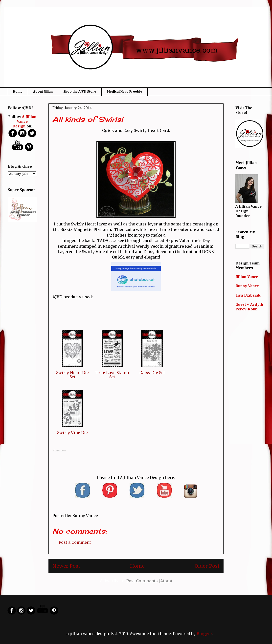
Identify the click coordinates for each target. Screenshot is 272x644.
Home (18, 92)
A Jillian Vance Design (24, 122)
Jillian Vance (247, 277)
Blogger (204, 634)
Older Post (207, 566)
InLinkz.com (59, 451)
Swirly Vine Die (72, 433)
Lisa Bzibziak (248, 296)
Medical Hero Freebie (125, 92)
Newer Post (66, 566)
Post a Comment (75, 542)
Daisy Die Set (152, 373)
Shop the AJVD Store (80, 92)
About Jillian (43, 92)
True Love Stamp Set (112, 375)
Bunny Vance (247, 286)
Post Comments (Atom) (149, 581)
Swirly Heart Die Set (72, 375)
